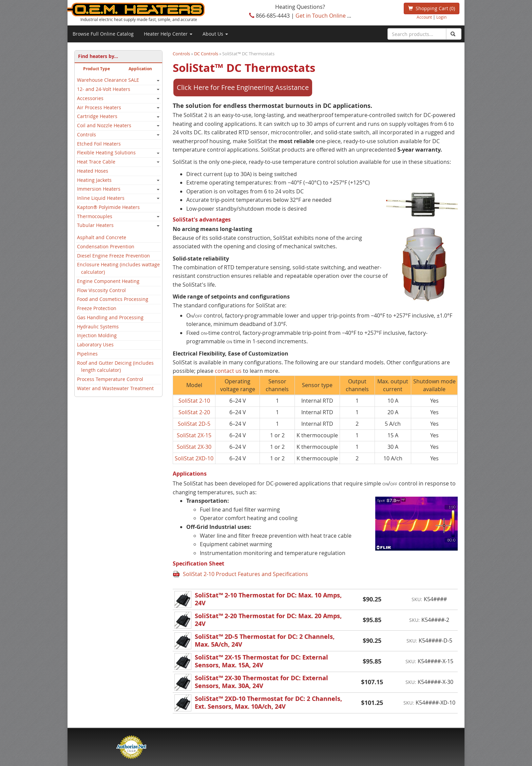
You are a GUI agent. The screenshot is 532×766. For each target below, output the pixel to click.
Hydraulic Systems (98, 327)
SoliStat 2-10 (194, 401)
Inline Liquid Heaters (101, 198)
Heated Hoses (93, 171)
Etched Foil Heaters (99, 144)
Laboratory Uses (95, 345)
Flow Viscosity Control (101, 290)
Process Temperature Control (110, 379)
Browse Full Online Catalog (103, 34)
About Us (215, 34)
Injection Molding (97, 336)
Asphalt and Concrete (102, 237)
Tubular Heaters (95, 225)
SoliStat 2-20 (194, 412)
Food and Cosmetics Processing (113, 299)
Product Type (97, 69)
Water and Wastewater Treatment (115, 388)
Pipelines (87, 354)
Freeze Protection (97, 308)
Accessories (90, 98)
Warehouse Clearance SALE (108, 80)
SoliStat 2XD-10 (194, 458)
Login (441, 17)
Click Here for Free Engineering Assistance (243, 87)
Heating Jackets (94, 180)
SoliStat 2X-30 (194, 447)
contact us (228, 371)
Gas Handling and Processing (110, 318)
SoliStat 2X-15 (194, 435)
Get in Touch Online (321, 16)
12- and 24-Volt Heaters (104, 89)
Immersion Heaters (99, 189)
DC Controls (206, 54)
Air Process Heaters (99, 108)
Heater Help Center (168, 34)
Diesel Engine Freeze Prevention (113, 256)
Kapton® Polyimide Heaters (108, 207)
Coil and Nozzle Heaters (104, 126)
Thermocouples (95, 216)
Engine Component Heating (108, 281)
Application (140, 69)
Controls (87, 135)
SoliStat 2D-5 (194, 424)
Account (424, 17)
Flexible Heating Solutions (106, 153)
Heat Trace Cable (96, 162)
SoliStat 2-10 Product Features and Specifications (245, 574)
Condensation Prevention (106, 247)
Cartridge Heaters (97, 116)
